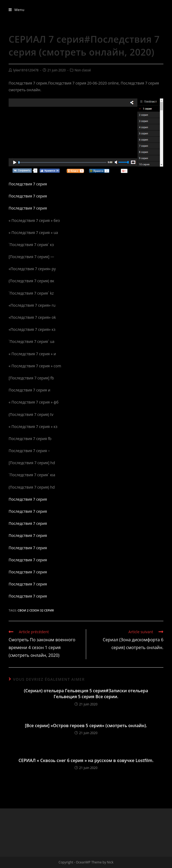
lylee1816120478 (26, 70)
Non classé (83, 70)
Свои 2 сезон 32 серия (36, 610)
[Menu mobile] (17, 10)
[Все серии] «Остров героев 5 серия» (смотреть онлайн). (86, 726)
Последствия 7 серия (28, 184)
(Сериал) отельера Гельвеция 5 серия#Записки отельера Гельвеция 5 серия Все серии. (86, 694)
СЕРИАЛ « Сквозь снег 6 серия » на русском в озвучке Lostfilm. (86, 760)
